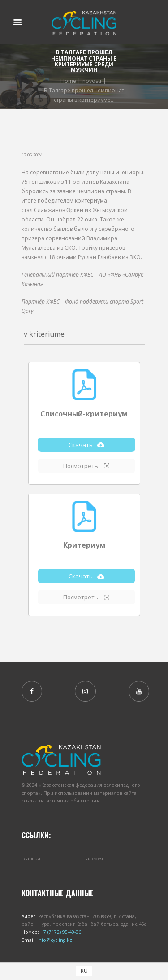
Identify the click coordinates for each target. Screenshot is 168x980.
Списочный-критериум (84, 414)
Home (68, 81)
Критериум (84, 545)
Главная (31, 859)
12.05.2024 (32, 155)
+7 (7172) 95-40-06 (60, 932)
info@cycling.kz (54, 940)
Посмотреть (86, 466)
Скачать (86, 445)
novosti (92, 81)
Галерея (94, 859)
